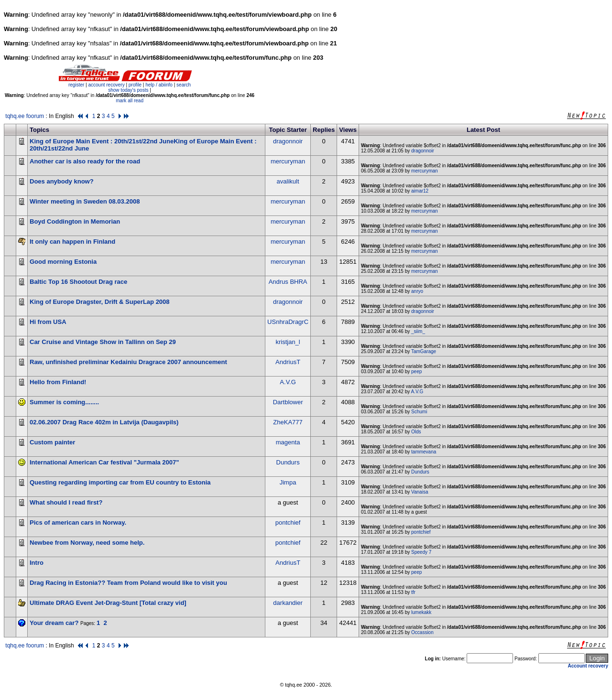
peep (416, 372)
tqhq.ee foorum (25, 116)
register (76, 85)
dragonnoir (288, 141)
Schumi (419, 412)
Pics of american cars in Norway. (78, 522)
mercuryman (288, 161)
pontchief (288, 522)
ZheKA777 (288, 422)
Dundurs (288, 462)
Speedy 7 (421, 552)
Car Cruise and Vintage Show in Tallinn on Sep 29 (103, 342)
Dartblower (288, 402)
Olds (416, 432)
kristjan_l (288, 342)
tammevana (424, 452)
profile (135, 85)
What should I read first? (66, 502)
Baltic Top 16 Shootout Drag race (78, 282)
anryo (417, 291)
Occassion (422, 632)
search (184, 85)
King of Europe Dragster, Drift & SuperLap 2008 (100, 302)
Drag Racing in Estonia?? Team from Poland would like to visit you (128, 583)
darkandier (288, 603)
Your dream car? (54, 623)
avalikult (288, 181)
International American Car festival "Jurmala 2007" (104, 462)
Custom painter (52, 442)
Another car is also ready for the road (85, 161)
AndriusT (288, 362)
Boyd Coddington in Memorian (75, 221)
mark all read (130, 101)
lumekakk (421, 612)
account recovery (107, 85)
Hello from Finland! (58, 382)
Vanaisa (420, 492)
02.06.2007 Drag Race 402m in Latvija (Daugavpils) (104, 422)
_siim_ (418, 331)
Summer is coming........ (64, 402)
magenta (288, 442)
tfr (413, 592)
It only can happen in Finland (72, 242)
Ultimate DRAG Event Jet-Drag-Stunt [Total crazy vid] (108, 603)
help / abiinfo (159, 85)
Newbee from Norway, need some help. (87, 543)
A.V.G (288, 382)
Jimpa (288, 482)
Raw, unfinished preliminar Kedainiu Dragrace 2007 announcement (128, 362)
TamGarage (424, 351)
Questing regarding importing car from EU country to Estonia (120, 482)
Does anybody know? (62, 181)
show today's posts (128, 90)
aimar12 (420, 191)
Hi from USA (48, 322)
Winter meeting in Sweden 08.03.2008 (85, 201)
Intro (37, 563)
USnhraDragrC (288, 322)
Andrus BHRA (288, 282)
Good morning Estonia (63, 262)
